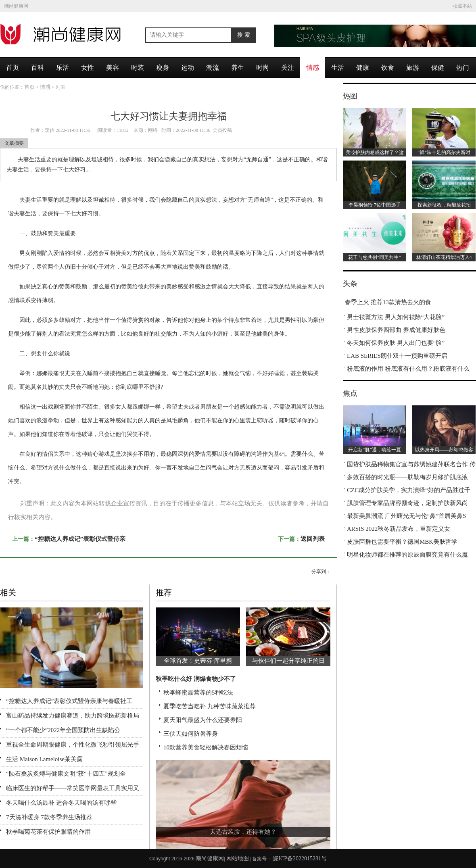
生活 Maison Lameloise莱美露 (44, 759)
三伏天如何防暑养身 (191, 734)
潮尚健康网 (16, 6)
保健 (438, 68)
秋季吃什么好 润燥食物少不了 (196, 679)
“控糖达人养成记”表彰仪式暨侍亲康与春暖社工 (69, 701)
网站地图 (238, 859)
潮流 (213, 68)
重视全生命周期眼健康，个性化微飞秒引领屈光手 (73, 745)
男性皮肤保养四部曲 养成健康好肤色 (396, 330)
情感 (313, 68)
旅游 (413, 68)
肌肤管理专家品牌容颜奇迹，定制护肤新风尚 (407, 503)
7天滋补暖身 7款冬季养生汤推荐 (49, 817)
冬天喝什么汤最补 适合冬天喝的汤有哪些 (61, 803)
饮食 (388, 68)
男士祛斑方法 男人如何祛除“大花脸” (396, 317)
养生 (238, 68)
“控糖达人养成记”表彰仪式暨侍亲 (80, 539)
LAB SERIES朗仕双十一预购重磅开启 (397, 356)
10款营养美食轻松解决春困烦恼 (206, 747)
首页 (13, 68)
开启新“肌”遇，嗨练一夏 (375, 450)
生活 (338, 68)
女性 (88, 68)
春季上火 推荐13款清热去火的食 (388, 302)
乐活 (63, 68)
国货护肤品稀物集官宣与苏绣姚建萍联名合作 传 (411, 464)
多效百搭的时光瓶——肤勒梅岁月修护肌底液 (407, 477)
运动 (188, 68)
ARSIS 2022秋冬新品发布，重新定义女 (399, 529)
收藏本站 (462, 6)
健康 (363, 68)
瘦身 (163, 68)
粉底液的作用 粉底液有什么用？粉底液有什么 (408, 369)
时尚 (263, 68)
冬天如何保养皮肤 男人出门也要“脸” (396, 343)
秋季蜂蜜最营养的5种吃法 (198, 693)
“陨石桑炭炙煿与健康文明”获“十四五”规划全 (66, 774)
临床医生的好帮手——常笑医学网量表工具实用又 (73, 788)
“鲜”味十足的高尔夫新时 (444, 152)
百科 (38, 68)
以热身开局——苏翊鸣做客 (444, 450)
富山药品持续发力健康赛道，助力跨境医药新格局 (73, 716)
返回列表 (313, 539)
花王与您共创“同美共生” (375, 257)
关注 (288, 68)
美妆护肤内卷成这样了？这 (375, 152)
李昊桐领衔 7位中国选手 (375, 205)
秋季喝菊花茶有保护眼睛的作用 (48, 832)
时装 (138, 68)
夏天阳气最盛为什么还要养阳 (203, 720)
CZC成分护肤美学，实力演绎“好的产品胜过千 (409, 490)
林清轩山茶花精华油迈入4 (444, 257)
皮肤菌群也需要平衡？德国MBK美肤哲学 (402, 542)
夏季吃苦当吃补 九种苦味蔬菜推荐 (210, 706)
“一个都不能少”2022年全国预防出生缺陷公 (63, 730)
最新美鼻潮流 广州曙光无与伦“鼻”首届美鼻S (406, 516)
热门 (463, 68)
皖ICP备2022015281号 (300, 859)
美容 (113, 68)
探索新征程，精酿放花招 (444, 205)
